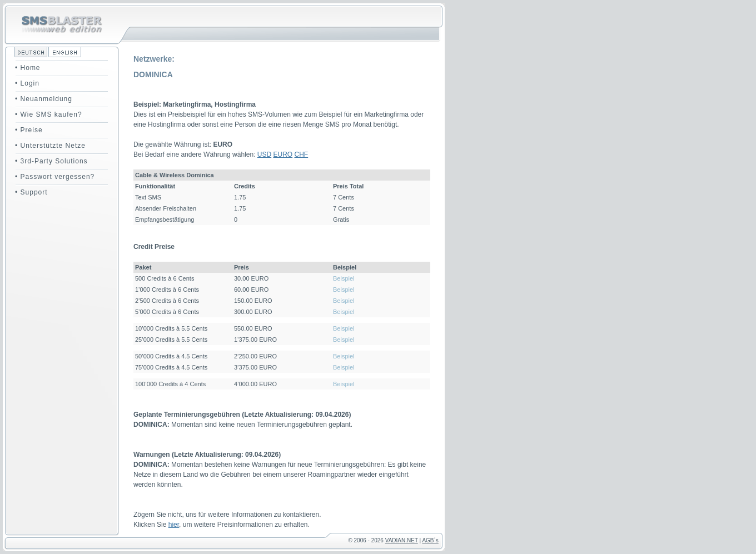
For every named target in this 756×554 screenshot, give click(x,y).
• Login (27, 83)
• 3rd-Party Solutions (51, 161)
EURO (283, 154)
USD (264, 154)
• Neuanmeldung (44, 99)
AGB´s (430, 540)
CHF (302, 154)
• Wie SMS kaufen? (49, 114)
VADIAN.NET (402, 540)
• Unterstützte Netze (50, 146)
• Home (28, 68)
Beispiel (344, 278)
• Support (31, 192)
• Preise (29, 130)
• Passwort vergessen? (55, 177)
